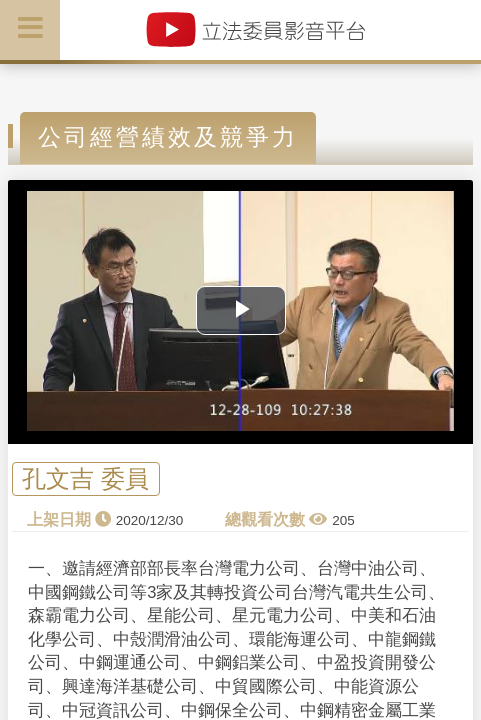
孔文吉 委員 (85, 479)
